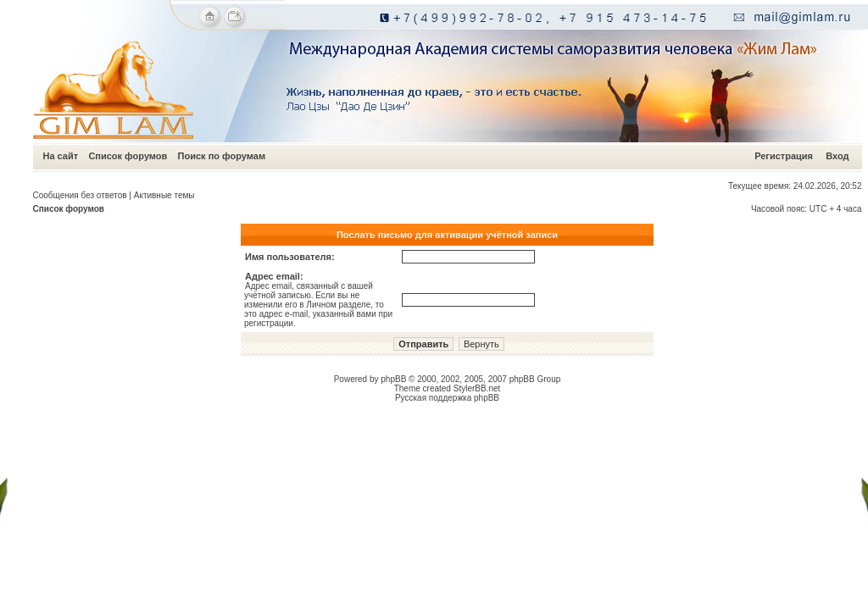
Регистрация (784, 156)
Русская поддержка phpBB (447, 398)
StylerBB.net (477, 388)
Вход (837, 156)
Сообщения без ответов (80, 195)
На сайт (61, 156)
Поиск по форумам (222, 156)
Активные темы (164, 195)
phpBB (393, 379)
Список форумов (128, 156)
